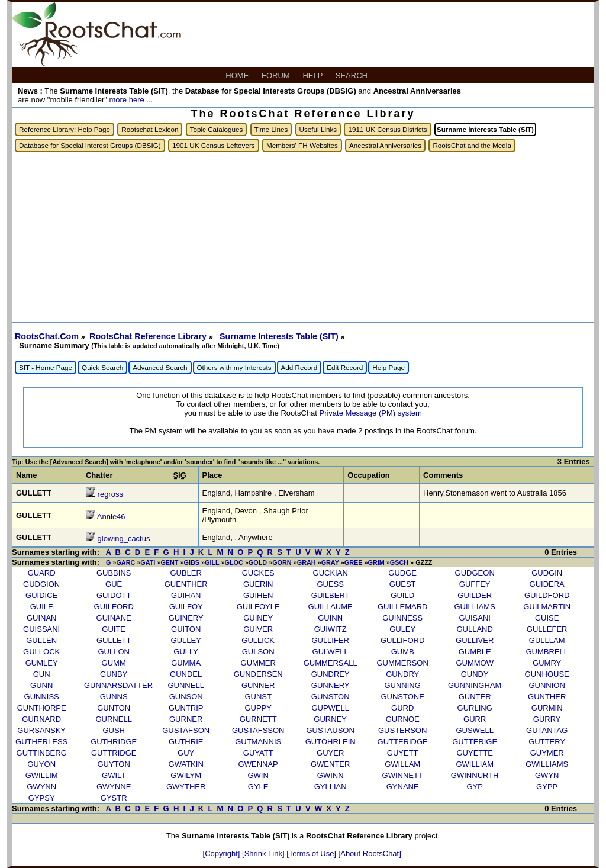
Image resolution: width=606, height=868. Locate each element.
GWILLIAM (475, 764)
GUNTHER (547, 697)
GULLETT (114, 640)
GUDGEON (475, 573)
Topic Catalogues (217, 129)
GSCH (399, 562)
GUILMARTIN (547, 607)
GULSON (258, 652)
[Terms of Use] (312, 853)
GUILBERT (331, 595)
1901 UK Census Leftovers (214, 145)
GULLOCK (41, 652)
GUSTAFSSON (258, 730)
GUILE (42, 607)
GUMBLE (475, 652)
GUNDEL (186, 674)
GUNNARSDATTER (118, 685)
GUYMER (547, 753)
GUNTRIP (186, 708)
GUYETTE (474, 753)
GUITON (186, 629)
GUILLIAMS (475, 607)
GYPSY (42, 798)
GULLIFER (330, 640)
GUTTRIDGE (114, 753)
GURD (402, 708)
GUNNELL (186, 685)
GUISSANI (41, 629)
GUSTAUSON (330, 730)
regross (110, 494)
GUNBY (114, 674)
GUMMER (258, 663)
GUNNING (402, 685)
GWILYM (186, 775)
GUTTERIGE (475, 742)
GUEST (403, 584)
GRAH (307, 562)
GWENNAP (258, 764)
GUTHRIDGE (114, 742)
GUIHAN (186, 595)
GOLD (258, 562)
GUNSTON (331, 697)
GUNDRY (402, 674)
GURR (475, 719)
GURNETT (258, 719)
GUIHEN (258, 595)
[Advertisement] (303, 239)
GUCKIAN (331, 573)
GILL (212, 562)
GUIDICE (41, 595)
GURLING (475, 708)
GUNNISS (42, 697)
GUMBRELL (547, 652)
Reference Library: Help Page (65, 129)
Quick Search (102, 367)
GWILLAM (402, 764)
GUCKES (258, 573)
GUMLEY (42, 663)
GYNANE (403, 787)
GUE (114, 584)
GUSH (114, 730)
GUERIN (258, 584)
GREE (354, 562)
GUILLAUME (331, 607)
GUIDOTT (114, 595)
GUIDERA (547, 584)
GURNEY (330, 719)
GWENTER (330, 764)
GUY (186, 753)
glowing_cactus (124, 539)
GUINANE (114, 618)
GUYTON (113, 764)
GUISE (547, 618)
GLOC (234, 562)
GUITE (114, 629)
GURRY (547, 719)
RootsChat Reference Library (149, 336)
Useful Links (318, 129)
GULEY (402, 629)
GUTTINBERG (42, 753)
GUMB (403, 652)
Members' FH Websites (302, 145)
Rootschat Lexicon (150, 129)
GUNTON (114, 708)
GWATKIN (186, 764)
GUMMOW (475, 663)
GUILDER (475, 595)
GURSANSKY (41, 730)
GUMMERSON (402, 663)
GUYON (41, 764)
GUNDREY (331, 674)
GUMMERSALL (331, 663)
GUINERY (186, 618)
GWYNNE (114, 787)
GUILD (402, 595)
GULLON (113, 652)
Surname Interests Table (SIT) (280, 336)
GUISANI (474, 618)
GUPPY (258, 708)
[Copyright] (223, 853)
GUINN (330, 618)
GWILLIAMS (547, 764)
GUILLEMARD (403, 607)
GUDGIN (547, 573)
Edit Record (345, 367)
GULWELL (331, 652)
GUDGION (41, 584)
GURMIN (547, 708)
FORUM (277, 75)
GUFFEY (475, 584)
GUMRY (547, 663)
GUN (42, 674)
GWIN (258, 775)
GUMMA (186, 663)
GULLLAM (547, 640)
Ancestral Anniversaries (385, 145)
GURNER (186, 719)
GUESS (330, 584)
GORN (282, 562)
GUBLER (186, 573)
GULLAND (474, 629)
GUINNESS (402, 618)
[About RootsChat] (370, 853)
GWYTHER (186, 787)
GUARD (42, 573)
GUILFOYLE (258, 607)
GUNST (258, 697)
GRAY (330, 562)
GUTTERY (547, 742)
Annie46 (111, 517)
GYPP (547, 787)
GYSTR (114, 798)
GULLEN (41, 640)
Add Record (299, 367)
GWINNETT (403, 775)
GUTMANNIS (258, 742)
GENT (169, 562)
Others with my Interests (234, 367)
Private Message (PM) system (370, 413)
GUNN (41, 685)
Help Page (389, 367)
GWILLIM (42, 775)
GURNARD (41, 719)
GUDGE (402, 573)
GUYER (330, 753)
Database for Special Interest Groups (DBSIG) (90, 145)
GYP (474, 787)
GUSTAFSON (186, 730)
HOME (238, 75)
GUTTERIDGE (403, 742)
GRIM (376, 562)
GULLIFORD (402, 640)
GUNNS (114, 697)
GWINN (331, 775)
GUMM (114, 663)
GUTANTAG (547, 730)
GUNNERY (331, 685)
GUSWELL (475, 730)
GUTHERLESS (41, 742)
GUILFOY (186, 607)
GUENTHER (186, 584)
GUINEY (258, 618)
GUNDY (475, 674)
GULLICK (258, 640)
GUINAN (42, 618)
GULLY (186, 652)
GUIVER (258, 629)
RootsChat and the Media (472, 145)
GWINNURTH (475, 775)
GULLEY (186, 640)
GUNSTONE (402, 697)
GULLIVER (475, 640)
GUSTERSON (402, 730)
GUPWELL (330, 708)
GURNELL (113, 719)
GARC (125, 562)
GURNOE (403, 719)
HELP (313, 75)
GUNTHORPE (42, 708)
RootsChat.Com (47, 336)
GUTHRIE (186, 742)
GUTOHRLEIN (331, 742)
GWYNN (41, 787)
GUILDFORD (547, 595)
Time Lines (271, 129)
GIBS (192, 562)
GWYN (547, 775)
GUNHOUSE (547, 674)
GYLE (258, 787)
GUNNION (547, 685)
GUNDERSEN (258, 674)
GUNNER (258, 685)
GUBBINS (114, 573)
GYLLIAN (331, 787)
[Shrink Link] (264, 853)
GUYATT (258, 753)
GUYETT (403, 753)
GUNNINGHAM (475, 685)
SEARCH (353, 75)
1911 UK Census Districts (387, 129)
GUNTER (475, 697)
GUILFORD (114, 607)
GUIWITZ (331, 629)
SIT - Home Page (46, 367)
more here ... (131, 100)
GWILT (114, 775)
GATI (148, 562)
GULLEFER (547, 629)
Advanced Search (160, 367)
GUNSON (186, 697)
